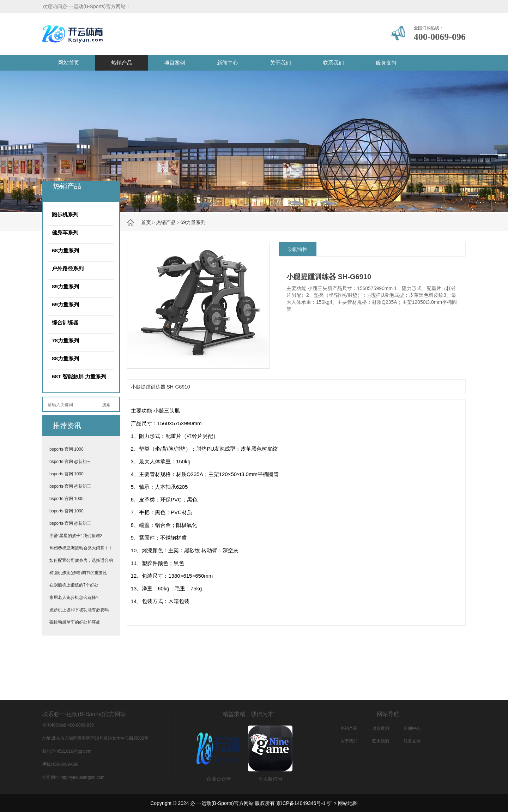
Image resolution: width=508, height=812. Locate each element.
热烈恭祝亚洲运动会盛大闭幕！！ (81, 548)
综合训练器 (65, 322)
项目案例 (175, 63)
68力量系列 (65, 250)
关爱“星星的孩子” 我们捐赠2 (76, 536)
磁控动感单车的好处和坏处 (75, 622)
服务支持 (386, 63)
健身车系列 (65, 232)
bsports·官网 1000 (66, 449)
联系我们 (333, 63)
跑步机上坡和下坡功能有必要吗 (79, 610)
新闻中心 (228, 63)
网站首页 (69, 63)
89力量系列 (65, 286)
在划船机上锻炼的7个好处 (74, 585)
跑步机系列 (65, 214)
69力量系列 (193, 222)
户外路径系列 (68, 268)
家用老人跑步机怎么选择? (74, 597)
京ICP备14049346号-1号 (303, 803)
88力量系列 (65, 358)
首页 (146, 222)
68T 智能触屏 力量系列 (79, 376)
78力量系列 (65, 340)
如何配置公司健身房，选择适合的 (81, 560)
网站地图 (348, 803)
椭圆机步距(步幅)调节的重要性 (78, 573)
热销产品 (122, 63)
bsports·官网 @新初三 (70, 462)
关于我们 (280, 63)
